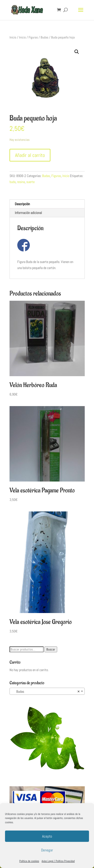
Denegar (47, 850)
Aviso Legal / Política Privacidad (58, 861)
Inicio (13, 37)
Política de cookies (29, 861)
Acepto (47, 836)
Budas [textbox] (46, 691)
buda (13, 182)
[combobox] (47, 691)
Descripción (22, 204)
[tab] (47, 204)
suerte (30, 182)
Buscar (51, 649)
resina (21, 182)
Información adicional (28, 213)
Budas (44, 37)
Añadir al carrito (30, 155)
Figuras (33, 37)
